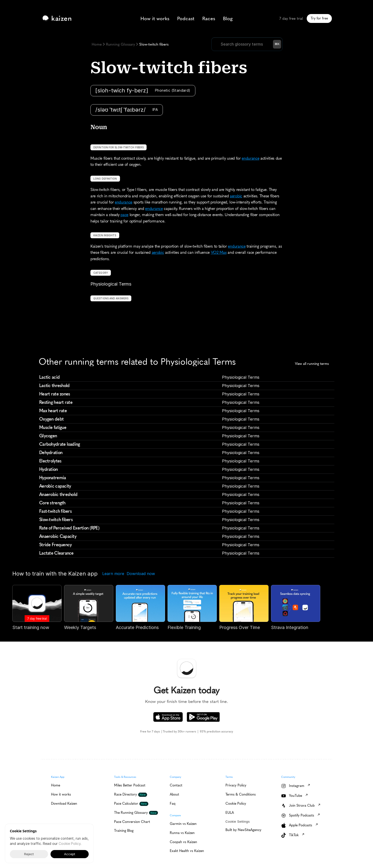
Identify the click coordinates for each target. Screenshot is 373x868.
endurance (250, 158)
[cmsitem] (186, 377)
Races (209, 18)
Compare (175, 815)
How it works (155, 18)
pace (124, 215)
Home (97, 44)
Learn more (113, 574)
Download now (141, 574)
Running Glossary (120, 44)
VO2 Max (219, 252)
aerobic (236, 196)
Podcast (186, 18)
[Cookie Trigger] (238, 822)
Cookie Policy (70, 843)
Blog (228, 18)
